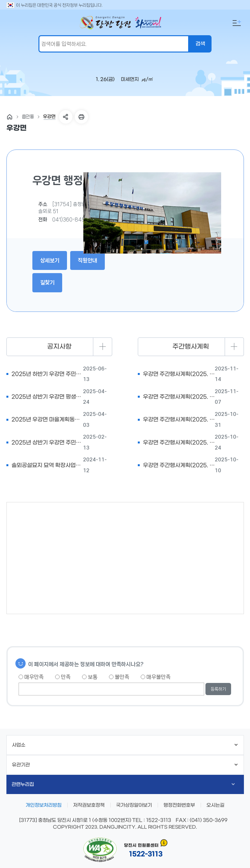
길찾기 (47, 282)
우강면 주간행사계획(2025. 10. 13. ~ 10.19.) (179, 466)
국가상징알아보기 (134, 805)
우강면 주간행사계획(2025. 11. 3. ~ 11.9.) (179, 420)
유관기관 (125, 765)
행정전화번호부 (179, 805)
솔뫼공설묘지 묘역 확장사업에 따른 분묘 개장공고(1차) (47, 466)
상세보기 (50, 260)
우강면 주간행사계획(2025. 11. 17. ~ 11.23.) (179, 374)
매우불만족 (156, 677)
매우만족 (31, 677)
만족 (63, 677)
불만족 (119, 677)
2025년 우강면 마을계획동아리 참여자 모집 (47, 420)
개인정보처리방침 (44, 805)
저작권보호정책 (89, 805)
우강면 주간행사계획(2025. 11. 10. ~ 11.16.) (179, 397)
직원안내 (88, 260)
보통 (90, 677)
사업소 (125, 745)
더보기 (103, 347)
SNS (66, 117)
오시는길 (215, 805)
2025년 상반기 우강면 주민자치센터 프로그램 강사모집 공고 (47, 443)
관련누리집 (123, 784)
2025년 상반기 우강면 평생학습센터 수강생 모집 (47, 397)
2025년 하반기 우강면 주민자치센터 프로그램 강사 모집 (47, 374)
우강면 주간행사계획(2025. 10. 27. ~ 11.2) (179, 443)
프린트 (81, 117)
